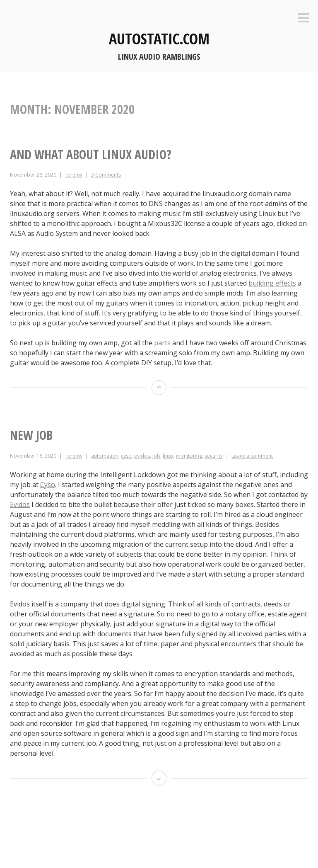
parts (162, 343)
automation (105, 456)
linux (168, 456)
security (214, 456)
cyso (126, 456)
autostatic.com (159, 39)
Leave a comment (252, 456)
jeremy (74, 175)
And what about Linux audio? (91, 154)
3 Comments (106, 175)
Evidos (20, 504)
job (156, 456)
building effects (272, 283)
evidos (142, 456)
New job (31, 435)
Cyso (48, 485)
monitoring (189, 456)
